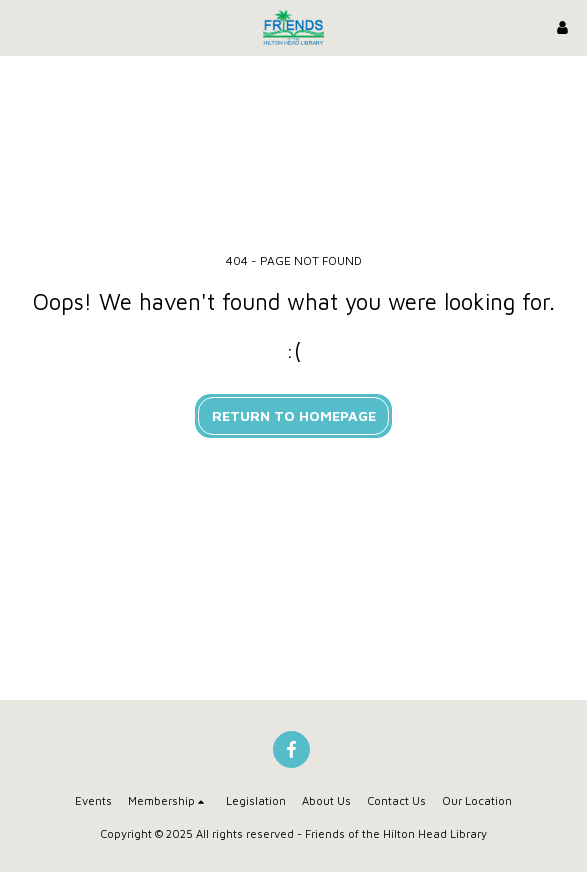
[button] (22, 26)
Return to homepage (294, 415)
